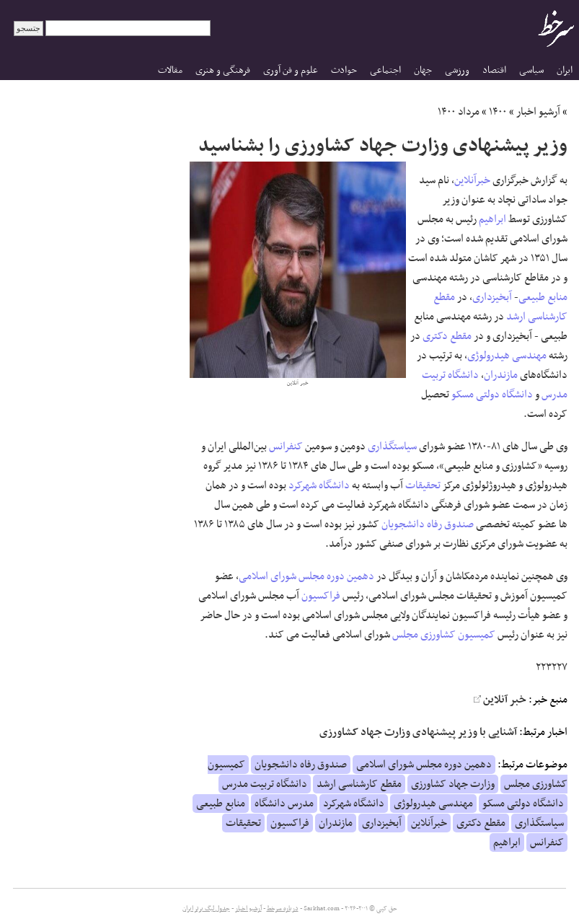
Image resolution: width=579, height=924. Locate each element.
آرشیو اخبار (538, 112)
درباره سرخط (283, 909)
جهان (423, 70)
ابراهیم (492, 219)
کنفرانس (286, 446)
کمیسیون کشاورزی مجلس (444, 635)
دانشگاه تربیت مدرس (265, 784)
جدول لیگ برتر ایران (206, 909)
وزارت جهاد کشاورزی (453, 784)
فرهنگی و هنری (223, 70)
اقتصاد (494, 70)
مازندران (501, 375)
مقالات (170, 70)
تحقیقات (423, 485)
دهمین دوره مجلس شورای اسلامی (306, 576)
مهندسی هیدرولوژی (507, 356)
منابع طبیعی (543, 297)
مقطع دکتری (447, 336)
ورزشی (457, 70)
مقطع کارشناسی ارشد (359, 784)
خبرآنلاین (472, 180)
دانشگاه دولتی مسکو (492, 395)
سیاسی (531, 70)
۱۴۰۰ (498, 112)
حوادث (344, 70)
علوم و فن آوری (291, 70)
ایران (565, 70)
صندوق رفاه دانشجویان (428, 524)
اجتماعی (385, 70)
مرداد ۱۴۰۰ (459, 112)
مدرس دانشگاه (284, 804)
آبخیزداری (492, 297)
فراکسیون (321, 596)
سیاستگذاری (392, 446)
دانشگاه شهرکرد (319, 485)
